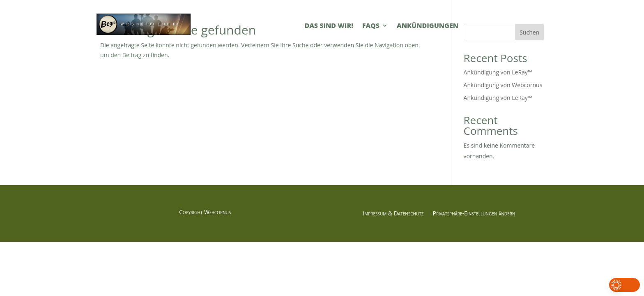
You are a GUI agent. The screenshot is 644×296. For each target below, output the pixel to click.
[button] (624, 285)
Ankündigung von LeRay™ (498, 72)
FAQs (371, 26)
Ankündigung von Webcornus (503, 85)
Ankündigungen (428, 26)
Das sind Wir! (329, 26)
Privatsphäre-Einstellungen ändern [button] (474, 214)
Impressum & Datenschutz (393, 214)
